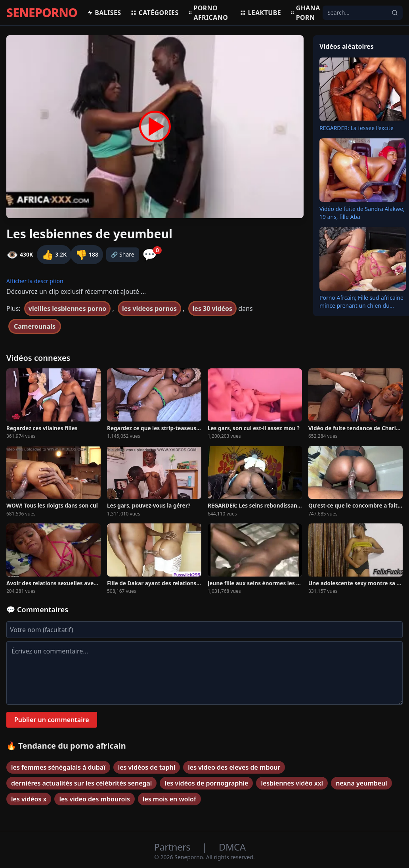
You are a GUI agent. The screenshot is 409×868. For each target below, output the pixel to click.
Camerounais (35, 326)
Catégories (154, 13)
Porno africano (208, 13)
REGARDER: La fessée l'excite (356, 128)
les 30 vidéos (213, 308)
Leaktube (260, 13)
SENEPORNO (42, 13)
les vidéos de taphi (147, 767)
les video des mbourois (94, 799)
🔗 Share (123, 254)
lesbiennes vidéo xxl (292, 783)
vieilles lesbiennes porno (68, 308)
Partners (173, 847)
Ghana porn (305, 13)
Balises (104, 13)
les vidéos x (29, 799)
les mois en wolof (169, 799)
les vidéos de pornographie (206, 783)
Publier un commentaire (52, 720)
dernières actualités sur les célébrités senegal (81, 783)
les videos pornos (149, 308)
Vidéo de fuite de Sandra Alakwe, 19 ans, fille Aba (362, 213)
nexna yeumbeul (361, 783)
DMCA (232, 847)
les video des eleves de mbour (234, 767)
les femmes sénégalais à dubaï (58, 767)
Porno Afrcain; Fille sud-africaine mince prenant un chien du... (361, 302)
